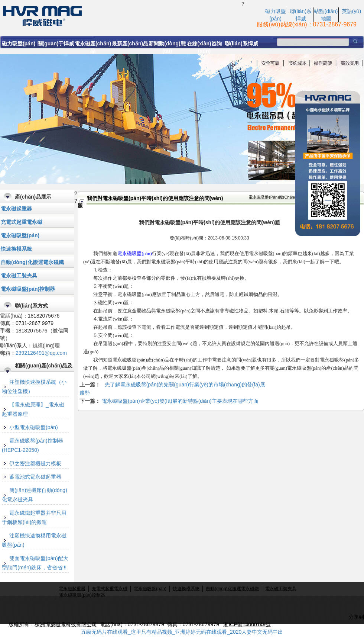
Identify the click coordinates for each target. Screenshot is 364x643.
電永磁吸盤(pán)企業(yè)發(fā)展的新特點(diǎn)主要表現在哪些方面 (180, 401)
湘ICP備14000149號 (247, 624)
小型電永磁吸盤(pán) (34, 427)
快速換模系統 (16, 249)
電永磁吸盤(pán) (20, 235)
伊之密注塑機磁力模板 (35, 463)
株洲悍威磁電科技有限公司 (66, 624)
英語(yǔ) (351, 11)
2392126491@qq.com (41, 353)
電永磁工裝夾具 (19, 276)
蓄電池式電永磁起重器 (35, 477)
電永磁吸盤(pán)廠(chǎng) (273, 197)
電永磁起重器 (16, 209)
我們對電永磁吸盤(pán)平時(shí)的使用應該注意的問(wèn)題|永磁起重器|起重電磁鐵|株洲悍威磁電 (121, 15)
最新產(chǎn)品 (130, 44)
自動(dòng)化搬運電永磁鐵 (32, 262)
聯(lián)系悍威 (241, 44)
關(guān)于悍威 (56, 44)
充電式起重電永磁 (22, 222)
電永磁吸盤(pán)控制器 (28, 289)
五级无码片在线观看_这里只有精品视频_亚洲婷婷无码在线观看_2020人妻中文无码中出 (182, 632)
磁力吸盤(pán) (19, 44)
